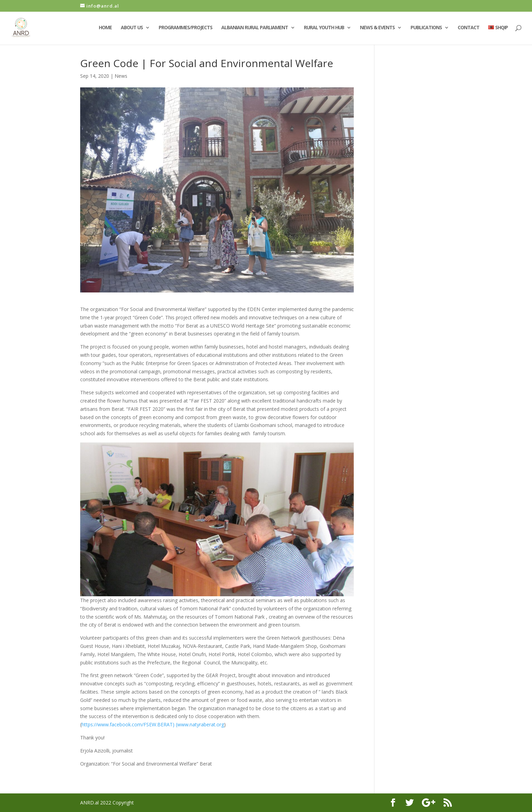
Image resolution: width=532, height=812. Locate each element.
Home (105, 28)
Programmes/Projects (185, 28)
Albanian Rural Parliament (255, 28)
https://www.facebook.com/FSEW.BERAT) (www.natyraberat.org (153, 724)
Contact (469, 28)
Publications (426, 28)
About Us (132, 28)
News (121, 76)
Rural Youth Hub (324, 28)
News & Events (377, 28)
